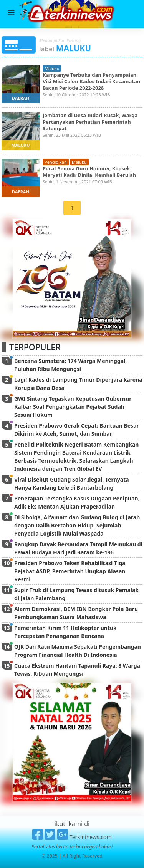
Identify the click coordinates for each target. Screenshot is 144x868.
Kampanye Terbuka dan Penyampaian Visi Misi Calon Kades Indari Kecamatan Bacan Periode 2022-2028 (91, 81)
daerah (21, 98)
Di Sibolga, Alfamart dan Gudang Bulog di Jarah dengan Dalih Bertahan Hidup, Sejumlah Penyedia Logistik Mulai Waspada (77, 525)
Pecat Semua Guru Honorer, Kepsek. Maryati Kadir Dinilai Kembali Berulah (89, 172)
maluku (52, 68)
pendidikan (56, 162)
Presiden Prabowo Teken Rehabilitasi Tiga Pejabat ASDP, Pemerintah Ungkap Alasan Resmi (70, 571)
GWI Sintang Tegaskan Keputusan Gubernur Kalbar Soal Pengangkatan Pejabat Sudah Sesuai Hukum (73, 407)
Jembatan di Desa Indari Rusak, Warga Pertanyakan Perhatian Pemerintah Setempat (90, 122)
